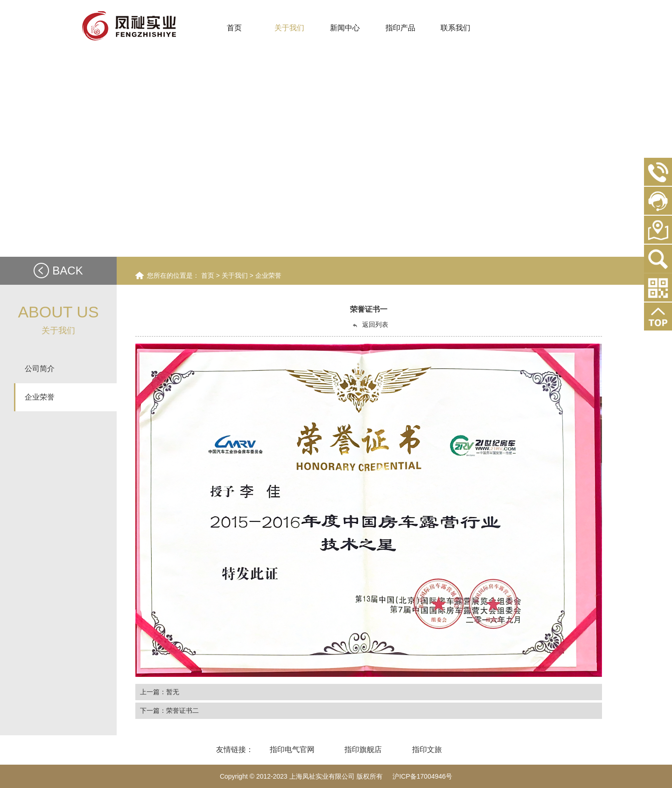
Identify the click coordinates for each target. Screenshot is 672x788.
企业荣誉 (268, 275)
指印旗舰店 (363, 749)
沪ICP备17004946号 (422, 776)
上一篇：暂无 (160, 692)
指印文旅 (427, 749)
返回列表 (370, 325)
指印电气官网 (292, 749)
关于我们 (236, 275)
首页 (208, 275)
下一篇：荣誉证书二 (169, 711)
